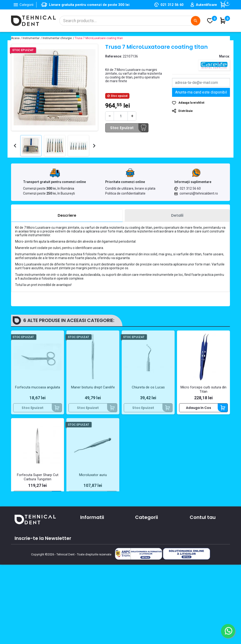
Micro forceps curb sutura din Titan (203, 389)
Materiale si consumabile (156, 549)
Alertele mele (201, 576)
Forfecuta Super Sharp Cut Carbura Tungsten (38, 477)
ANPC (85, 588)
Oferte (86, 568)
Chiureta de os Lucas (148, 387)
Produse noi (145, 570)
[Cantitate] (121, 116)
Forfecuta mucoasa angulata (38, 387)
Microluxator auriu (93, 475)
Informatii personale (206, 542)
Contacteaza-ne (94, 561)
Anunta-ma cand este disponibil (201, 92)
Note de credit (201, 556)
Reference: (114, 56)
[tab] (67, 216)
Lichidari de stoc (148, 576)
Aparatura (143, 542)
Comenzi (197, 549)
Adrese (195, 563)
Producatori (90, 581)
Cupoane (197, 570)
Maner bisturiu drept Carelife (93, 387)
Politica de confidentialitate (125, 193)
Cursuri (86, 575)
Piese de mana (147, 563)
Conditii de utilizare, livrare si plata (130, 188)
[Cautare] (130, 21)
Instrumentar (146, 556)
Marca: (225, 56)
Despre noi (89, 554)
